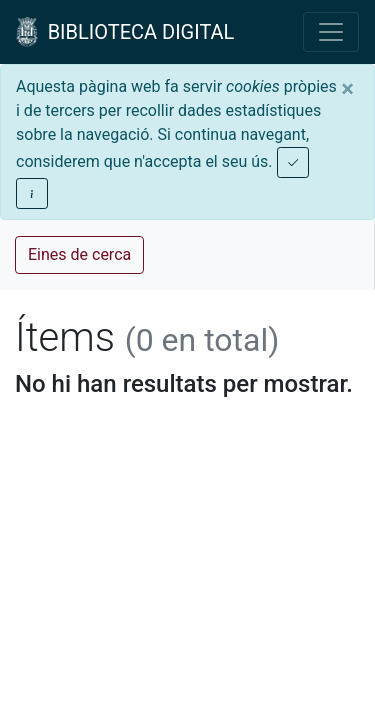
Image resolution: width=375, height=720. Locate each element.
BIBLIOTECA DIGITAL (125, 32)
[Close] (347, 89)
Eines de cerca (79, 254)
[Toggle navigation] (331, 32)
